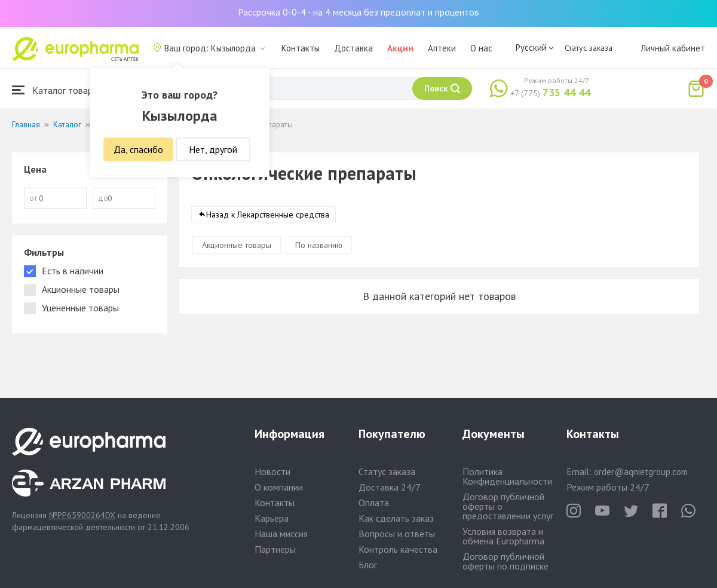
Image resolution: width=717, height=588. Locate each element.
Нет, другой (213, 149)
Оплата (374, 503)
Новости (272, 471)
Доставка (353, 48)
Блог (368, 565)
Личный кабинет (673, 48)
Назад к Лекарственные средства (268, 215)
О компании (279, 487)
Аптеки (442, 48)
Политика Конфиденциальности (507, 476)
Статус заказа (589, 48)
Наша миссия (281, 534)
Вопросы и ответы (397, 534)
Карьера (272, 518)
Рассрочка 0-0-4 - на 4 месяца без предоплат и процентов (358, 12)
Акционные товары (237, 245)
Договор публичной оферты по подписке (505, 561)
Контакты (301, 48)
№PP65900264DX (82, 515)
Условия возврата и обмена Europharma (503, 536)
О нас (481, 48)
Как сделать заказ (396, 518)
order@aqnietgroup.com (641, 472)
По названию (319, 245)
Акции (400, 48)
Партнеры (275, 549)
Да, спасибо (138, 149)
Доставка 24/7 (390, 487)
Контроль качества (398, 549)
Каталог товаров (57, 90)
